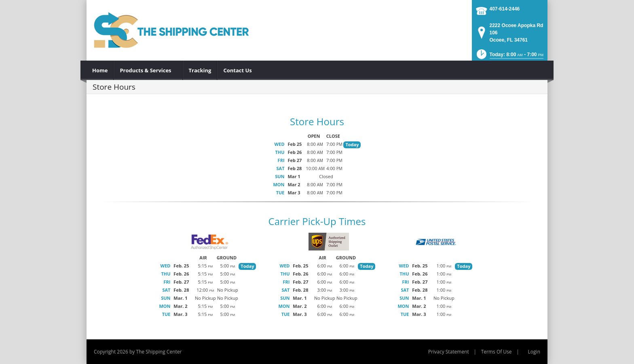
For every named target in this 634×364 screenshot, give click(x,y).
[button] (509, 57)
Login (534, 352)
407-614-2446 (505, 9)
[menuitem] (100, 70)
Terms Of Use (497, 352)
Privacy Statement (449, 352)
